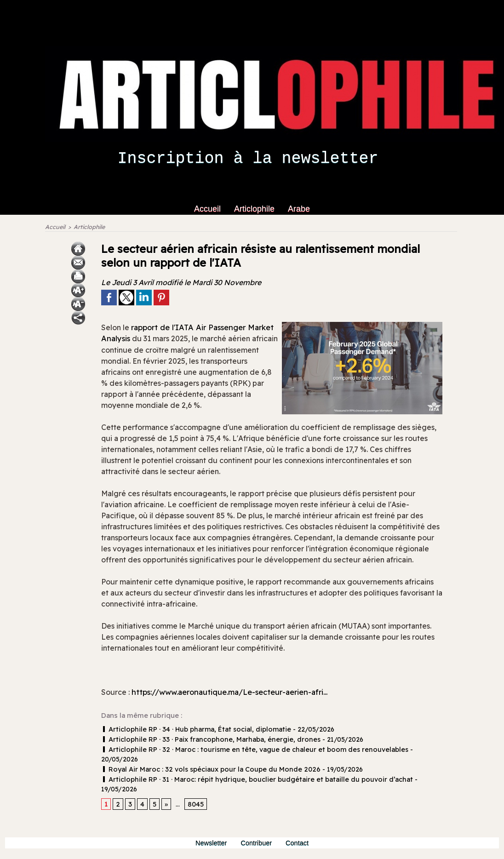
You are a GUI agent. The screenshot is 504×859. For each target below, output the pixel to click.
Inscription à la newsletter (248, 159)
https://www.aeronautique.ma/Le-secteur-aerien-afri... (239, 695)
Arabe (299, 209)
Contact (300, 825)
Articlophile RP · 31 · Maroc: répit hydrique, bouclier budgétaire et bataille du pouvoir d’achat (245, 771)
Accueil (209, 209)
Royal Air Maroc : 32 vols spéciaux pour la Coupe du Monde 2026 (205, 761)
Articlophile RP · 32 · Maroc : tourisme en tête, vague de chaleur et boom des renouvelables (244, 751)
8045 (194, 786)
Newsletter (210, 825)
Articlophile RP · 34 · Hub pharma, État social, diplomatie (191, 732)
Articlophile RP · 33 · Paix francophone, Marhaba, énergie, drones (204, 742)
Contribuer (258, 825)
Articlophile (255, 209)
